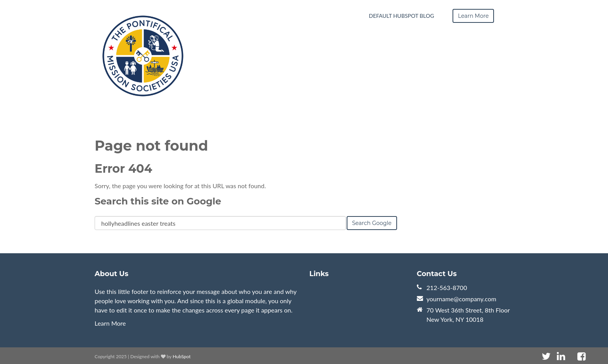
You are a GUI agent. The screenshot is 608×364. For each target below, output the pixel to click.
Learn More (110, 323)
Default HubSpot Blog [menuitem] (401, 16)
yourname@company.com (461, 299)
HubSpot (181, 356)
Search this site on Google (158, 201)
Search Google (372, 223)
